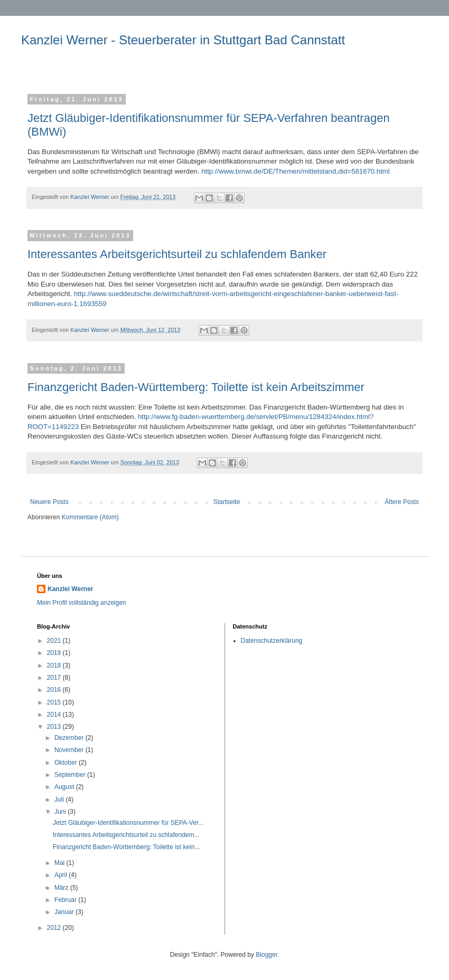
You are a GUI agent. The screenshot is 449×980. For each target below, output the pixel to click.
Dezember (70, 738)
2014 (55, 715)
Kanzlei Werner (70, 589)
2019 (55, 653)
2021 (55, 641)
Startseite (227, 502)
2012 (55, 928)
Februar (66, 900)
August (65, 787)
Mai (60, 863)
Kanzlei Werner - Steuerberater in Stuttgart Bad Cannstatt (183, 40)
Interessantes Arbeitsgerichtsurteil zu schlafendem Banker (177, 254)
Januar (65, 912)
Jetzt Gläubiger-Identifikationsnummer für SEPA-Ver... (128, 823)
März (62, 888)
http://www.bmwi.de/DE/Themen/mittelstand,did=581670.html (296, 171)
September (71, 775)
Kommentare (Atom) (90, 517)
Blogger (266, 955)
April (62, 875)
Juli (60, 800)
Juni (61, 812)
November (70, 750)
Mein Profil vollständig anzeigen (82, 603)
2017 (55, 678)
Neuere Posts (49, 502)
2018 (55, 665)
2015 (55, 702)
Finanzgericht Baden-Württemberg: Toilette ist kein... (127, 847)
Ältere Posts (402, 502)
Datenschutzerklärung (272, 641)
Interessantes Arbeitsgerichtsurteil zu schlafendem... (126, 835)
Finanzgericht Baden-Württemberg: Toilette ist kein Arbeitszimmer (196, 387)
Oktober (67, 763)
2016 (55, 690)
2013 (55, 727)
